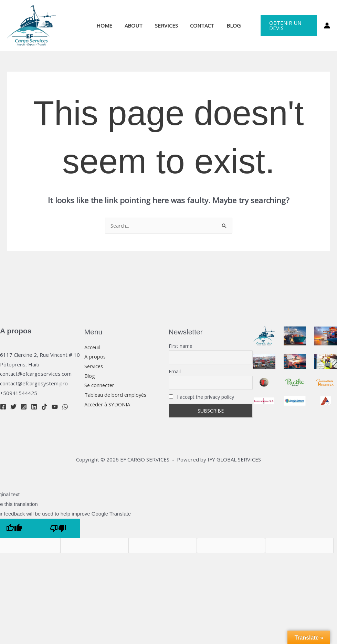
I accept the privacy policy (202, 397)
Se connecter (100, 385)
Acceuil (92, 347)
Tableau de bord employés (116, 395)
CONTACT (200, 25)
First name (181, 346)
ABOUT (136, 25)
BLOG (230, 25)
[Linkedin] (34, 407)
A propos (95, 357)
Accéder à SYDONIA (108, 405)
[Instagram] (24, 407)
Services (94, 366)
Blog (90, 376)
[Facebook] (3, 407)
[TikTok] (44, 407)
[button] (287, 25)
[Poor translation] (58, 528)
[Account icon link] (327, 25)
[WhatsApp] (65, 407)
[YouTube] (55, 407)
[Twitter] (13, 407)
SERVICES (166, 25)
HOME (108, 25)
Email (175, 371)
